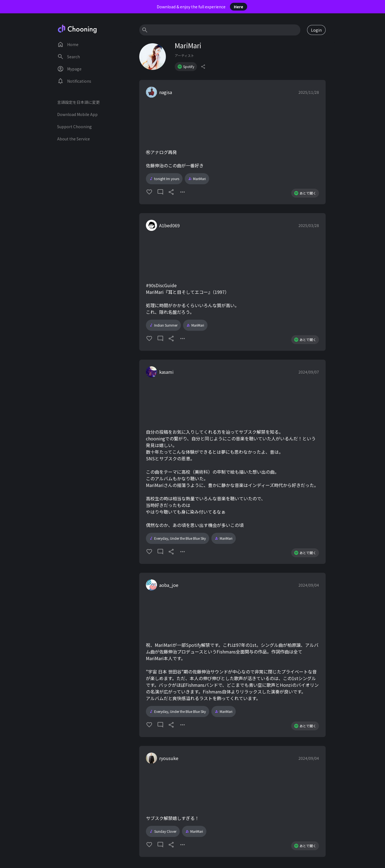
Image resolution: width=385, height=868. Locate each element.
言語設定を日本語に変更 (78, 102)
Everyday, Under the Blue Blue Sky (178, 538)
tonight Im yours (164, 179)
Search (69, 57)
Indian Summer (163, 325)
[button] (232, 142)
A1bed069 (169, 225)
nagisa (166, 92)
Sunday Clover (163, 831)
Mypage (69, 69)
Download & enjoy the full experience (202, 7)
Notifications (74, 81)
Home (68, 44)
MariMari (197, 179)
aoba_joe (169, 585)
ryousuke (169, 758)
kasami (166, 372)
